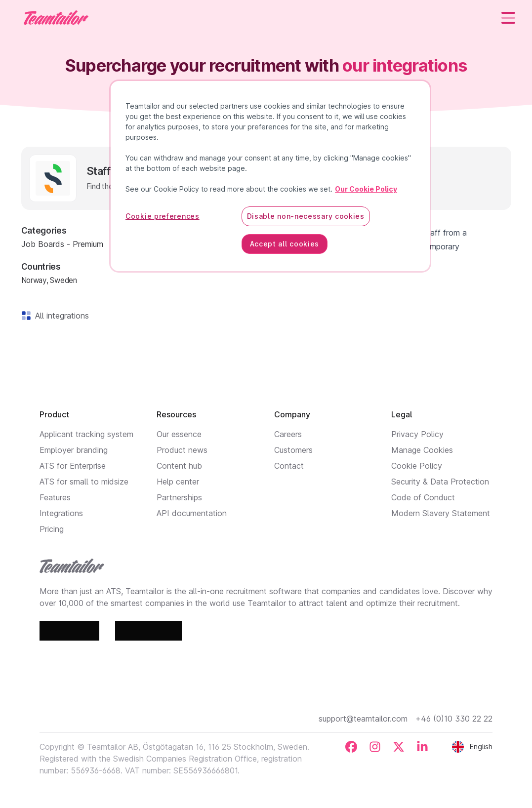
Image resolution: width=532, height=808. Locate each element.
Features (55, 497)
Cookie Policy (417, 466)
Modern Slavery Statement (441, 513)
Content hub (179, 466)
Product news (182, 450)
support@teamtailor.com (363, 719)
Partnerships (179, 497)
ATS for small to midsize (84, 482)
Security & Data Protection (440, 482)
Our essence (179, 434)
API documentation (192, 513)
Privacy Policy (417, 434)
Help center (178, 482)
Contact (289, 466)
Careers (288, 434)
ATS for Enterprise (73, 466)
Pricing (52, 529)
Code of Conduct (423, 497)
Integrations (61, 513)
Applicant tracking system (86, 434)
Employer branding (74, 450)
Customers (293, 450)
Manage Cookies (422, 450)
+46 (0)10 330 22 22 (454, 719)
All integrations (60, 316)
